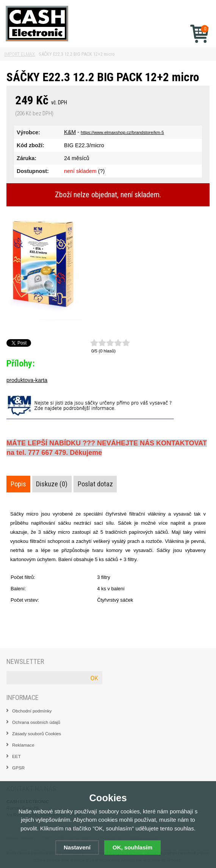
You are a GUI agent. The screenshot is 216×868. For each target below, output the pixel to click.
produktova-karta (27, 380)
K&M (70, 132)
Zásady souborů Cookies (37, 734)
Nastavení (77, 847)
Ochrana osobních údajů (36, 722)
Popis (18, 484)
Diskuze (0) (52, 484)
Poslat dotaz (95, 484)
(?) (102, 171)
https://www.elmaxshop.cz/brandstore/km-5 (122, 132)
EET (16, 756)
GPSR (18, 768)
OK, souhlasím (132, 847)
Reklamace (23, 745)
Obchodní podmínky (32, 711)
